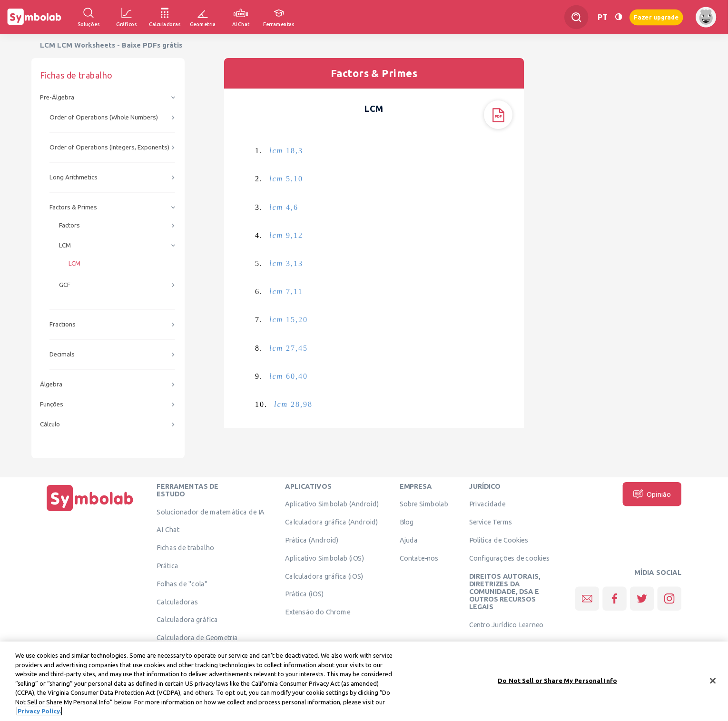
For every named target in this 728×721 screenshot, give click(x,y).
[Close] (713, 687)
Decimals (62, 354)
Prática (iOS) (304, 594)
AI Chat (168, 530)
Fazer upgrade (656, 17)
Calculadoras (177, 602)
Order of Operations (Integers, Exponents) (109, 147)
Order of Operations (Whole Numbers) (104, 117)
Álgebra (51, 384)
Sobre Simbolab (424, 504)
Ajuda (409, 540)
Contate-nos (419, 558)
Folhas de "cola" (182, 583)
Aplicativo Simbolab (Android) (332, 504)
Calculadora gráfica (187, 620)
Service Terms (491, 522)
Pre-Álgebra (57, 97)
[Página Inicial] (90, 511)
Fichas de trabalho (185, 548)
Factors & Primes (73, 207)
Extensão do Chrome (318, 612)
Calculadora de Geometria (197, 638)
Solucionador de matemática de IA (211, 512)
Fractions (63, 324)
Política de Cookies (499, 540)
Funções (52, 404)
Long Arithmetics (74, 177)
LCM (65, 245)
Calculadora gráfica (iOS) (324, 576)
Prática (167, 565)
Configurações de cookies (509, 558)
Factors (69, 225)
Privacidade (487, 504)
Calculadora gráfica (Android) (331, 522)
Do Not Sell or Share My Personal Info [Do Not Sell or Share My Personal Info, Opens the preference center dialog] (557, 687)
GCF (65, 285)
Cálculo (50, 424)
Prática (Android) (312, 540)
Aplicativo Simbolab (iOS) (325, 558)
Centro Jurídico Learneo (507, 625)
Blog (407, 522)
